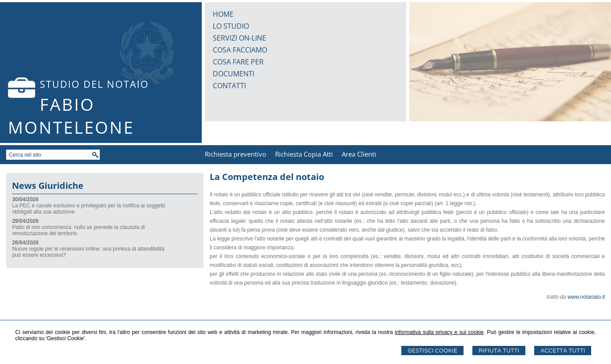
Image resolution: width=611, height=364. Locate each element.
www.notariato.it (586, 297)
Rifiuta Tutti (499, 351)
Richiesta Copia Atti (304, 154)
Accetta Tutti (563, 351)
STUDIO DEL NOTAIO (94, 84)
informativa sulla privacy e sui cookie (439, 332)
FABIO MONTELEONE (71, 116)
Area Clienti (359, 154)
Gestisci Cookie (432, 351)
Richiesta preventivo (236, 154)
